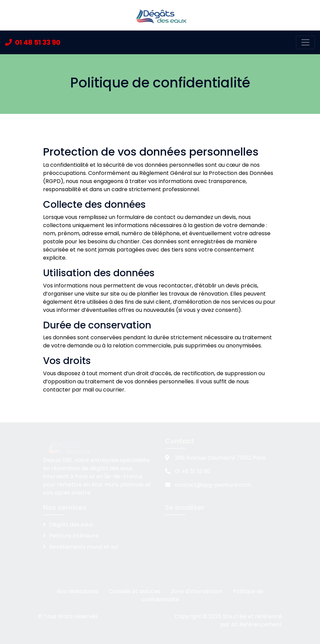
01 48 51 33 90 (33, 42)
